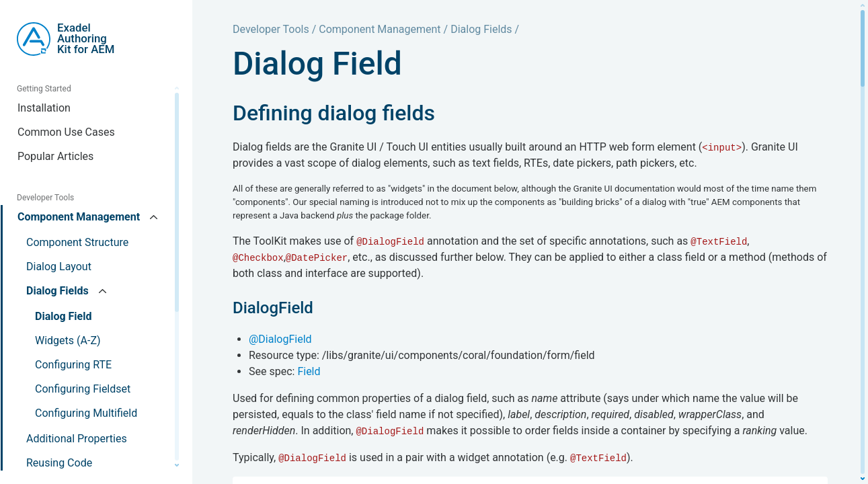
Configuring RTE (73, 365)
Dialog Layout (59, 267)
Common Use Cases (66, 132)
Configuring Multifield (86, 413)
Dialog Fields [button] (59, 291)
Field (309, 371)
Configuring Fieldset (83, 389)
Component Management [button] (80, 217)
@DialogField (280, 339)
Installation (44, 108)
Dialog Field (63, 316)
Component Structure (77, 242)
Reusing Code (59, 463)
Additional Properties (77, 439)
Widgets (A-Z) (68, 340)
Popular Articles (55, 156)
